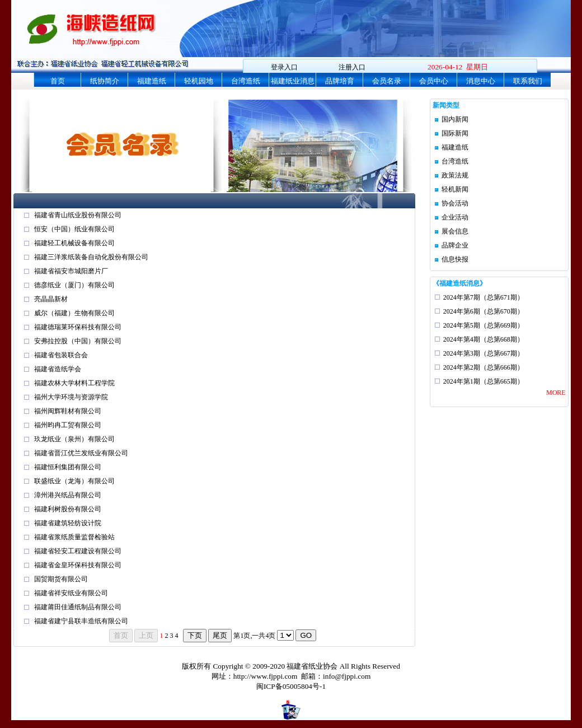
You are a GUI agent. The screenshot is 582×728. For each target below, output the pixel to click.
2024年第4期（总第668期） (484, 339)
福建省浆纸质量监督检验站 (74, 537)
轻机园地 (199, 81)
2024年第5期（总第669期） (484, 325)
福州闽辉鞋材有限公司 (68, 411)
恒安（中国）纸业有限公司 (74, 229)
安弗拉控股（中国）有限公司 (78, 341)
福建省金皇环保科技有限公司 (78, 565)
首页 (58, 81)
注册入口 (352, 67)
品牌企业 (455, 245)
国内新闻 (455, 119)
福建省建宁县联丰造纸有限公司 (81, 621)
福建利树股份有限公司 (68, 509)
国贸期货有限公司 (61, 579)
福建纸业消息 (293, 81)
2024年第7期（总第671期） (484, 297)
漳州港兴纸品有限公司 (68, 495)
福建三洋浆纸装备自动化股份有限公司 (91, 257)
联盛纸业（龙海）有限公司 (74, 481)
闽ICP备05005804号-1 (291, 686)
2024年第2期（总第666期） (484, 367)
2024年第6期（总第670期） (484, 311)
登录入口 (284, 67)
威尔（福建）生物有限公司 (74, 313)
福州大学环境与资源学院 (71, 397)
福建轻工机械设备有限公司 (74, 243)
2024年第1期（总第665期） (484, 381)
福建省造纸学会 (58, 369)
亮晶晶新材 (51, 299)
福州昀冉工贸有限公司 (68, 425)
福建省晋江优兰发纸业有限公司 (81, 453)
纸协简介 (105, 81)
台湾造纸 (246, 81)
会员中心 (434, 81)
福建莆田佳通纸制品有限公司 (78, 607)
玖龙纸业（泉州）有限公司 (74, 439)
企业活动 (455, 217)
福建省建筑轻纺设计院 (68, 523)
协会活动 (455, 203)
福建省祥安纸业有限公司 (71, 593)
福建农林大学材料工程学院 (74, 383)
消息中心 (481, 81)
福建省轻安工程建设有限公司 (78, 551)
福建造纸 (152, 81)
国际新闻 (455, 133)
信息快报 (455, 259)
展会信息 (455, 231)
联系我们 (528, 81)
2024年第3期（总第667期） (484, 353)
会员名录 (387, 81)
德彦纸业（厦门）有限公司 (74, 285)
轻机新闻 (455, 189)
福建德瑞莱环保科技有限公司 (78, 327)
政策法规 (455, 175)
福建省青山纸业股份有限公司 (78, 215)
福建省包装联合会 (61, 355)
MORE (556, 393)
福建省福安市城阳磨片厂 (71, 271)
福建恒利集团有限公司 (68, 467)
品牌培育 (340, 81)
